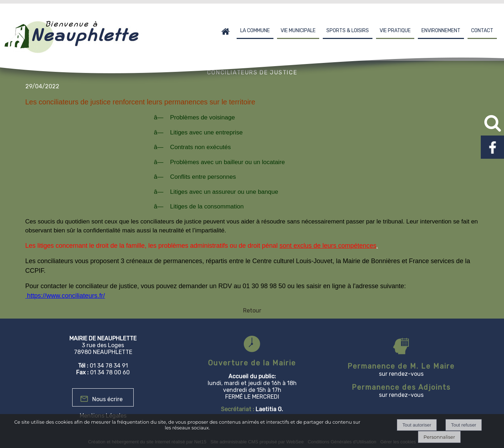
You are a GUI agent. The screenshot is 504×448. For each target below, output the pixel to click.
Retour (252, 311)
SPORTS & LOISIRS (348, 31)
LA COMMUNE (255, 31)
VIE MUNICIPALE (298, 31)
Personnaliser (439, 437)
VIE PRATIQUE (395, 31)
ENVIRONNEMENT (441, 31)
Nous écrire (107, 399)
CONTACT (482, 31)
